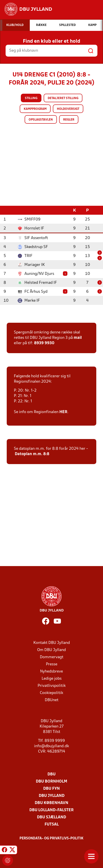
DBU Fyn (51, 788)
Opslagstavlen (41, 120)
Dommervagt (52, 657)
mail (78, 338)
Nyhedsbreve (51, 671)
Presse (52, 664)
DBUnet (52, 700)
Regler (69, 120)
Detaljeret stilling (63, 98)
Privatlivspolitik (52, 686)
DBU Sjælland (51, 817)
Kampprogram (35, 109)
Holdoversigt (68, 109)
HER (63, 412)
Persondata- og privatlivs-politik (51, 838)
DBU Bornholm (51, 781)
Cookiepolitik (51, 693)
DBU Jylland (52, 796)
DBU (51, 774)
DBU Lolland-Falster (51, 810)
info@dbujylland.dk (51, 746)
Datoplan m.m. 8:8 (32, 454)
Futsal (52, 824)
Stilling (31, 98)
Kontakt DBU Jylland (52, 643)
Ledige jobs (52, 678)
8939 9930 (44, 343)
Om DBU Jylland (51, 650)
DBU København (51, 803)
